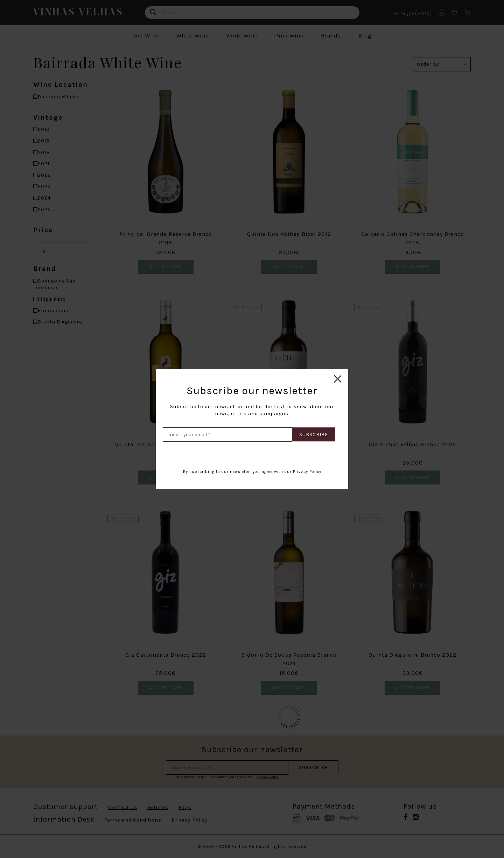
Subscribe (314, 435)
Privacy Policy (307, 472)
